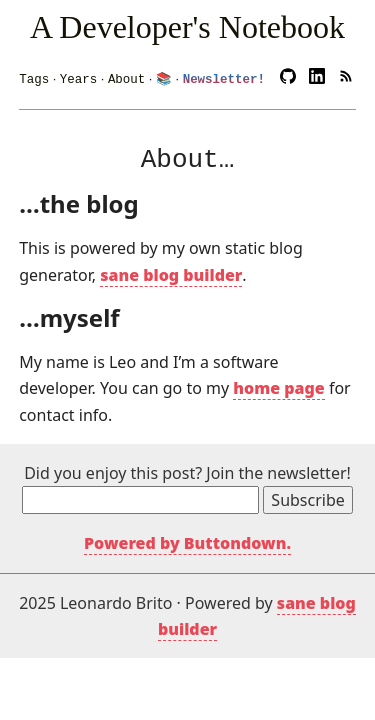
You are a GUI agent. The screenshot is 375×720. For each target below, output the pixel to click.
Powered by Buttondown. (187, 540)
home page (278, 385)
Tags (34, 75)
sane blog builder (171, 272)
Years (78, 75)
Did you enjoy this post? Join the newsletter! (187, 470)
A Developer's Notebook (187, 27)
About (126, 75)
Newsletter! (224, 75)
